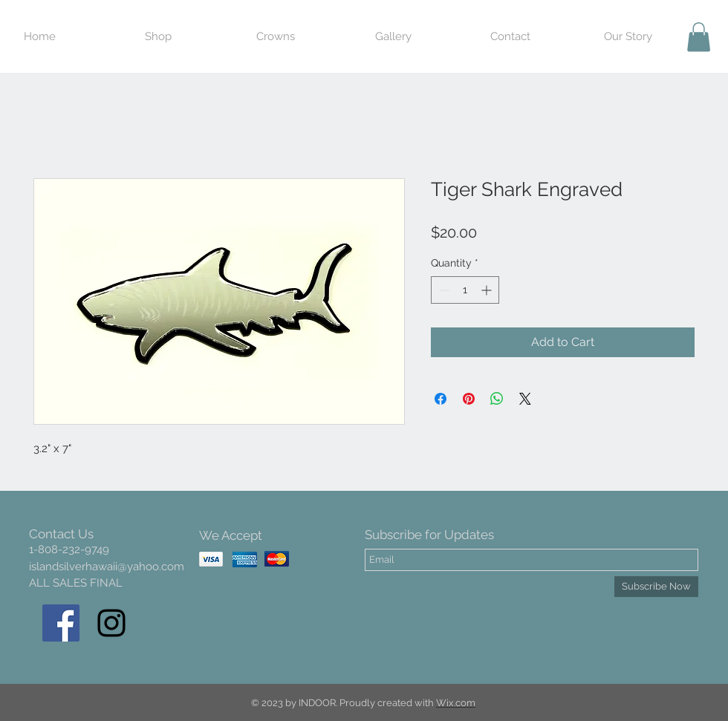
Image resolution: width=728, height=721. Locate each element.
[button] (699, 37)
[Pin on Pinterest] (469, 399)
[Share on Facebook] (441, 399)
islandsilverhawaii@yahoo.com (107, 567)
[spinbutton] (465, 290)
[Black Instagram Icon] (111, 623)
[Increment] (488, 290)
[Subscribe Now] (656, 587)
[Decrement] (442, 290)
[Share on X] (525, 399)
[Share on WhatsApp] (497, 399)
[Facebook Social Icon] (61, 623)
